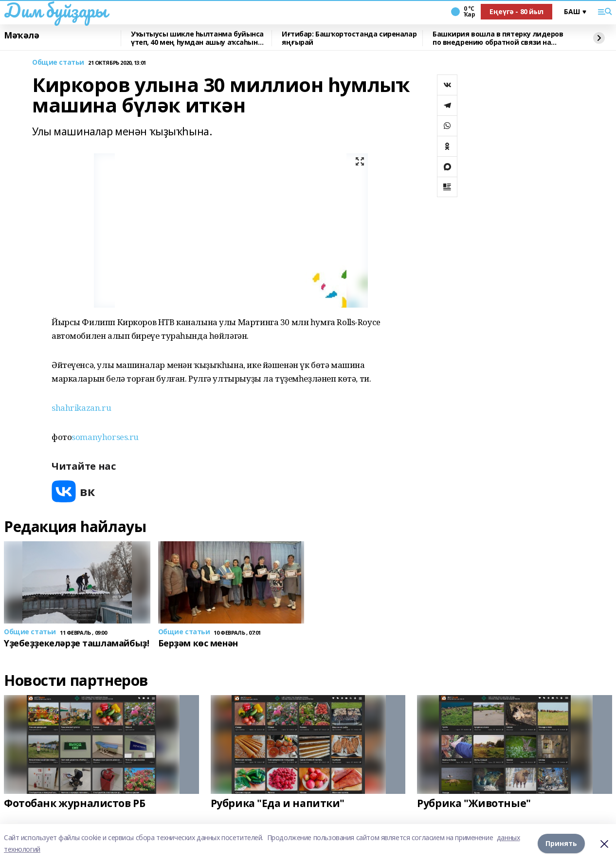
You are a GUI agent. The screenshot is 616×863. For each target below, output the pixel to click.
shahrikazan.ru (81, 408)
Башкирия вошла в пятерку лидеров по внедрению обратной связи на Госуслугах (498, 38)
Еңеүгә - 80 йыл (516, 11)
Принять (561, 843)
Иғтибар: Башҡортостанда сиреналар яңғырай (349, 38)
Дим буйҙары (55, 10)
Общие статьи (58, 63)
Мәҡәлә (21, 36)
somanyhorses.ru (105, 437)
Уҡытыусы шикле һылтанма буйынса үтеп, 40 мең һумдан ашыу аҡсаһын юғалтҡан (197, 38)
